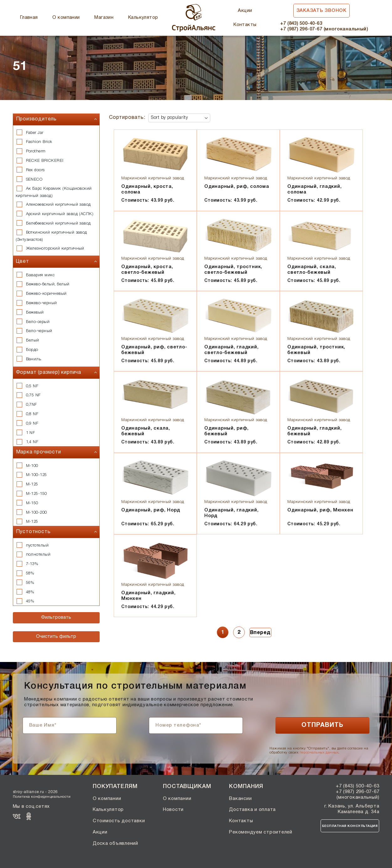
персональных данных (319, 753)
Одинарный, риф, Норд (151, 510)
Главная (29, 18)
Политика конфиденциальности (42, 797)
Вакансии (240, 799)
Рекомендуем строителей (261, 832)
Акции (245, 11)
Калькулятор (143, 18)
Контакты (245, 25)
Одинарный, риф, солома (237, 187)
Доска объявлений (115, 844)
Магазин (104, 18)
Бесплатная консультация (350, 826)
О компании (66, 18)
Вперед (260, 633)
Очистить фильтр (56, 637)
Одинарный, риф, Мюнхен (320, 510)
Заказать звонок (321, 11)
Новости (173, 810)
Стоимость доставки (119, 821)
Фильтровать (56, 617)
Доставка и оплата (252, 810)
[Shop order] (179, 118)
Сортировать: (127, 118)
